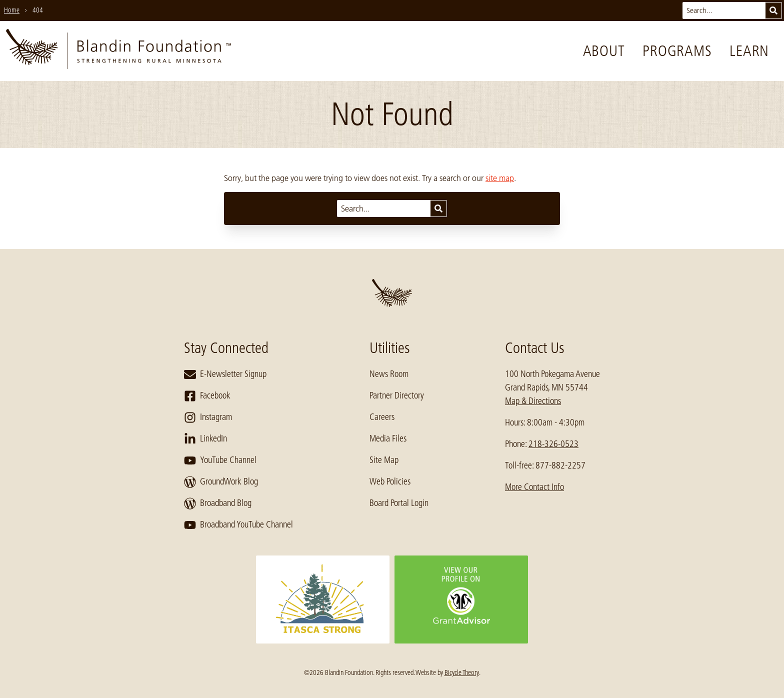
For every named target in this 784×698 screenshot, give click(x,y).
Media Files (388, 438)
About (604, 51)
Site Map (384, 460)
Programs (677, 51)
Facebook (207, 396)
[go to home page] (118, 51)
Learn (749, 51)
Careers (382, 417)
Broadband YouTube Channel (238, 525)
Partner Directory (397, 395)
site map (500, 178)
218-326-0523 (553, 444)
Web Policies (390, 481)
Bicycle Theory (462, 672)
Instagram (208, 417)
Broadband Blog (218, 503)
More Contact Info (534, 487)
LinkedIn (205, 439)
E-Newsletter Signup (225, 374)
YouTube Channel (220, 460)
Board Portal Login (399, 503)
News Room (389, 374)
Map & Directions (533, 401)
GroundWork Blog (221, 482)
